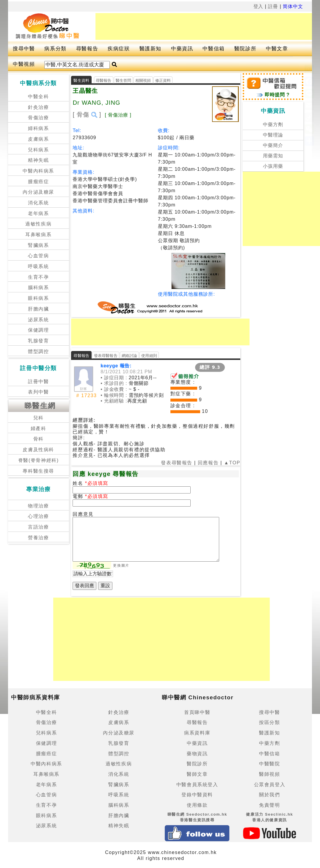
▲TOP (231, 463)
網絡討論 (130, 356)
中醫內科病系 (38, 171)
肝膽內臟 (38, 309)
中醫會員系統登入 (197, 785)
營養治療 (38, 538)
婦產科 (39, 428)
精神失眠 (38, 160)
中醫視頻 (24, 64)
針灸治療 (38, 107)
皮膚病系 (38, 139)
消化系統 (38, 203)
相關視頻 (143, 80)
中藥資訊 (182, 49)
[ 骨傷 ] (87, 115)
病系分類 (55, 49)
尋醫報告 (87, 49)
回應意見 (83, 514)
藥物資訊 (197, 754)
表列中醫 (38, 392)
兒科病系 (38, 150)
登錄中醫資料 (197, 795)
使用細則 (149, 356)
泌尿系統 (38, 320)
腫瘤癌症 (38, 182)
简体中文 (293, 6)
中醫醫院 (269, 764)
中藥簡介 (273, 145)
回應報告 (208, 463)
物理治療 (38, 506)
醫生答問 (124, 80)
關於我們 (269, 795)
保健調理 (38, 330)
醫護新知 (150, 49)
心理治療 (38, 516)
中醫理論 (273, 135)
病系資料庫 (197, 733)
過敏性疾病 (38, 224)
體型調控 (38, 351)
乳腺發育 (38, 341)
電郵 (79, 496)
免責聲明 (269, 805)
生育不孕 (38, 277)
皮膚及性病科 (38, 450)
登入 (258, 6)
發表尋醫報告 (106, 356)
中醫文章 (277, 49)
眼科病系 (38, 298)
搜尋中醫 (24, 49)
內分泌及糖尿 (38, 192)
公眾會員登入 (270, 785)
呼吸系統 (38, 266)
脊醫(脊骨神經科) (39, 460)
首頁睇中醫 (197, 712)
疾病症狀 (119, 49)
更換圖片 (121, 565)
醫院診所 (245, 49)
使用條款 (197, 805)
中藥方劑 (273, 124)
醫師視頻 (269, 774)
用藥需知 (273, 156)
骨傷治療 (38, 118)
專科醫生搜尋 (38, 471)
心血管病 (38, 256)
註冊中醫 (38, 381)
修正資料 (163, 80)
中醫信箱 (214, 49)
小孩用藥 (273, 166)
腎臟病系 (38, 245)
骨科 (39, 439)
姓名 (79, 483)
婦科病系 (38, 128)
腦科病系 (38, 287)
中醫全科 (38, 97)
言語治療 (38, 527)
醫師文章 (197, 774)
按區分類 (269, 722)
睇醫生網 (40, 406)
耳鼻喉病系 (38, 235)
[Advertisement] (204, 26)
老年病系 (38, 213)
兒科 (39, 418)
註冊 (273, 6)
